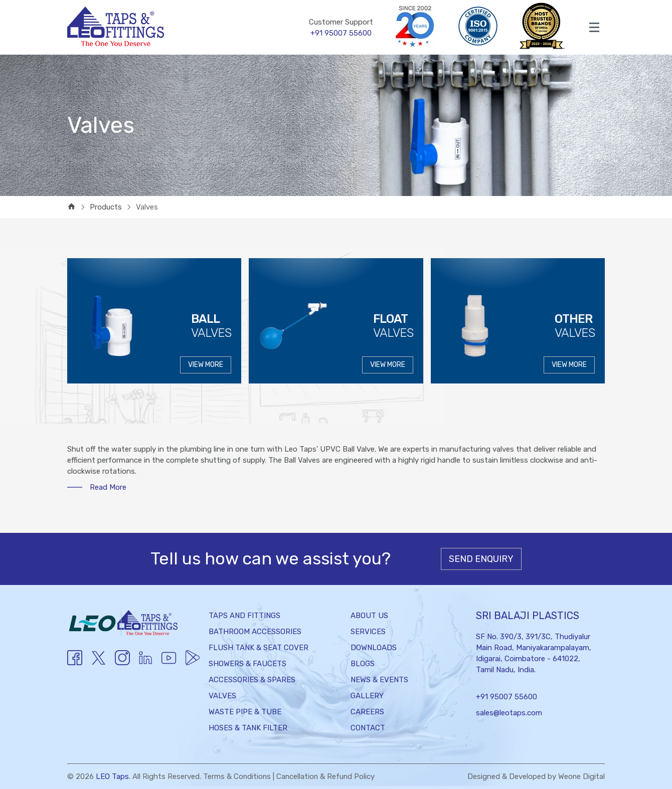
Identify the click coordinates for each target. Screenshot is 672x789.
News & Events (379, 680)
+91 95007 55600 (507, 697)
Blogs (363, 664)
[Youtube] (145, 663)
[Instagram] (122, 663)
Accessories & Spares (252, 680)
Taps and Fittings (244, 616)
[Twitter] (99, 664)
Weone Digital (581, 776)
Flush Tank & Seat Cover (259, 648)
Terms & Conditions (237, 776)
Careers (367, 712)
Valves (222, 696)
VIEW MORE (206, 365)
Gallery (367, 696)
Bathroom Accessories (255, 632)
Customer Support (341, 28)
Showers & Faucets (247, 664)
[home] (71, 207)
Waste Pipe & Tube (245, 712)
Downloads (374, 648)
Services (368, 632)
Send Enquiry (481, 559)
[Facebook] (75, 663)
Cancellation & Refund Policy (327, 776)
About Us (369, 616)
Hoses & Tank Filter (248, 728)
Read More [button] (108, 487)
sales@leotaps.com (509, 713)
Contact (368, 728)
